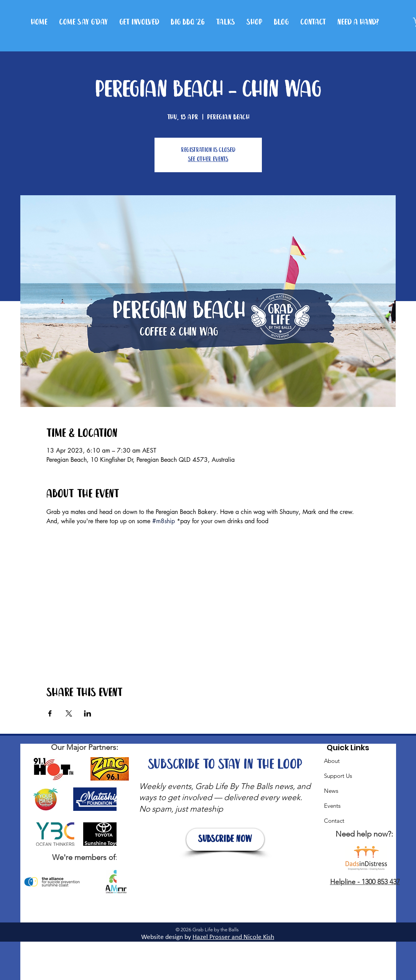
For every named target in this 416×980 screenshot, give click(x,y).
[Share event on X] (69, 713)
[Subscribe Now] (225, 840)
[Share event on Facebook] (50, 713)
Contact (334, 821)
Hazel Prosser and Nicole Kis (232, 937)
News (331, 791)
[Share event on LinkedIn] (88, 713)
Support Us (338, 776)
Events (332, 806)
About (332, 761)
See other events (208, 159)
